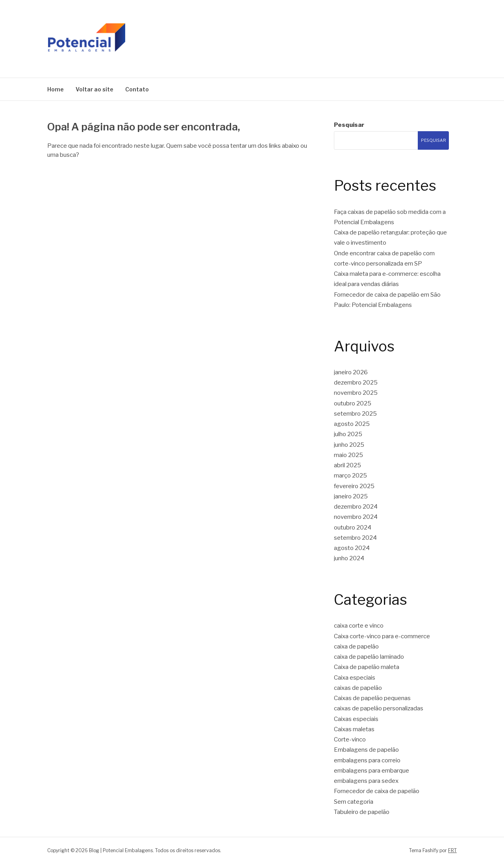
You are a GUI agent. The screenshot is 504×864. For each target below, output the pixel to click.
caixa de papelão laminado (369, 657)
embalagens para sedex (366, 781)
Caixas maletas (354, 729)
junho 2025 (349, 445)
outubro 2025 (353, 403)
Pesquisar (349, 125)
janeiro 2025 (351, 496)
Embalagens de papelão (366, 750)
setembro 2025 (355, 414)
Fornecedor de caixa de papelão (377, 791)
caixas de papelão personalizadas (379, 708)
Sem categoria (354, 802)
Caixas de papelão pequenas (372, 698)
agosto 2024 (352, 548)
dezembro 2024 (356, 507)
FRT (452, 850)
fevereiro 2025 (354, 486)
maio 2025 (348, 455)
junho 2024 (349, 558)
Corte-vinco (350, 740)
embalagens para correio (367, 760)
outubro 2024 (353, 528)
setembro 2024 (355, 538)
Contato (137, 89)
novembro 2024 (356, 517)
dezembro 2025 (356, 383)
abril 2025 (347, 465)
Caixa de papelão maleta (367, 667)
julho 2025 (348, 434)
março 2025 (350, 476)
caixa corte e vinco (359, 626)
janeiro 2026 (351, 372)
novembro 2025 (356, 393)
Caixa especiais (355, 678)
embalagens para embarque (372, 771)
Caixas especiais (356, 719)
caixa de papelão (356, 647)
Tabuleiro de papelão (362, 812)
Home (56, 89)
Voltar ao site (94, 89)
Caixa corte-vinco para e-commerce (382, 636)
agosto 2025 (352, 424)
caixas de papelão (358, 688)
